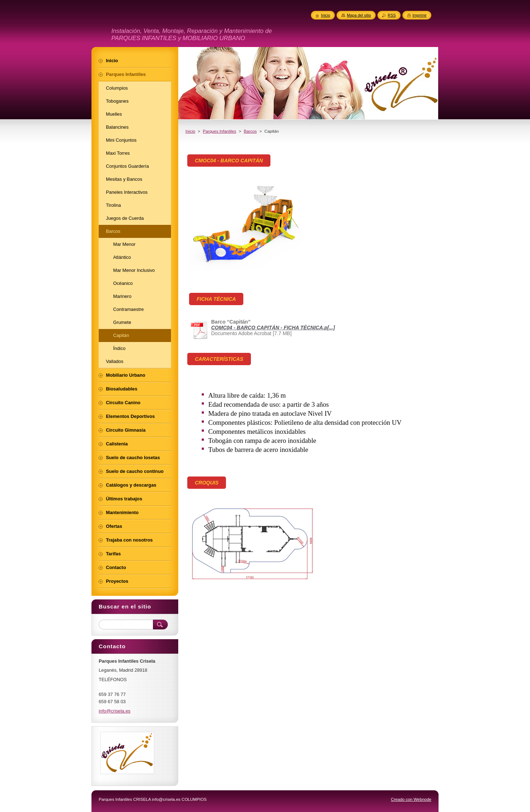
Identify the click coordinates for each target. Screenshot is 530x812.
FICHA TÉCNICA (216, 299)
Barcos (250, 131)
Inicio (190, 131)
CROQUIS (207, 483)
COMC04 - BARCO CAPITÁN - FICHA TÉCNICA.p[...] (273, 328)
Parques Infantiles (219, 131)
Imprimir (420, 15)
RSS (392, 15)
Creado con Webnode (411, 799)
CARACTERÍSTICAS (219, 359)
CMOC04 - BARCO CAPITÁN (229, 161)
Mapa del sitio (359, 15)
